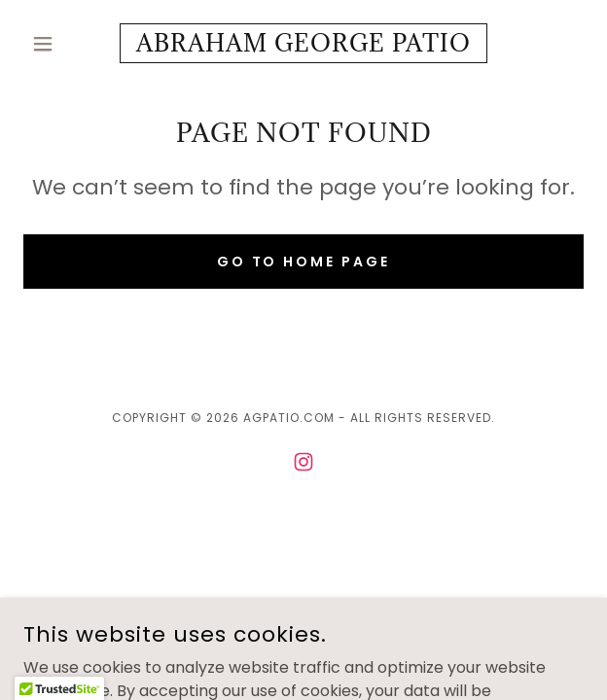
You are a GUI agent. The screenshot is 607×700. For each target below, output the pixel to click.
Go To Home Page (304, 262)
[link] (303, 43)
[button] (65, 44)
